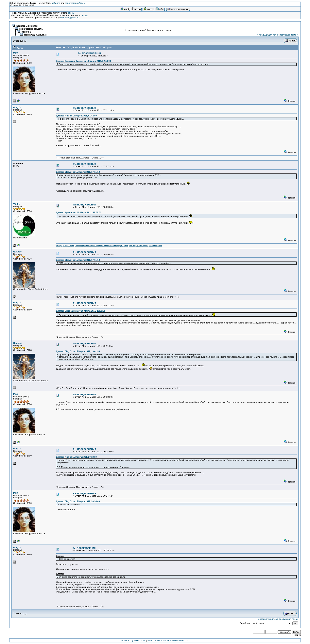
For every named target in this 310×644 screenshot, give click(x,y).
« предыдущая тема (267, 35)
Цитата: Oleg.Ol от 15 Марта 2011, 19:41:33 (78, 351)
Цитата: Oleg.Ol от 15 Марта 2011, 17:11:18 (78, 172)
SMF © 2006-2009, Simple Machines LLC (168, 640)
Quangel (18, 252)
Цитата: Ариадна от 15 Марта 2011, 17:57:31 (79, 212)
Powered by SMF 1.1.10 (133, 640)
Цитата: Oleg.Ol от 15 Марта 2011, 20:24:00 (78, 501)
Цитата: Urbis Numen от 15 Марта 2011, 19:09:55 (81, 311)
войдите (56, 3)
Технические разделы (31, 29)
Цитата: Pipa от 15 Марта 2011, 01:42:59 (76, 116)
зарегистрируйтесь (75, 3)
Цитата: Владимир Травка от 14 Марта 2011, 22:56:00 (83, 61)
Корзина (26, 32)
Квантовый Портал (27, 26)
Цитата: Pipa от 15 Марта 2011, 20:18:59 (76, 457)
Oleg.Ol (17, 107)
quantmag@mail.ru (70, 18)
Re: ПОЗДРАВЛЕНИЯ (36, 35)
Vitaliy (17, 204)
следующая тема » (288, 35)
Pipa (16, 53)
